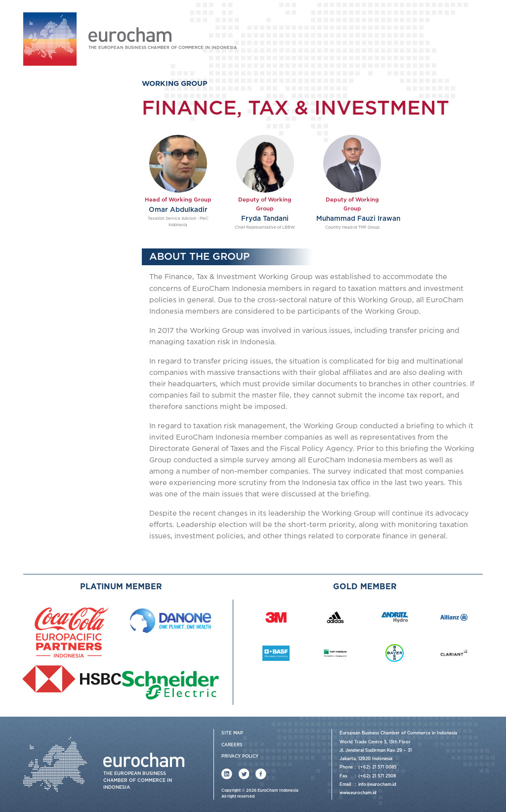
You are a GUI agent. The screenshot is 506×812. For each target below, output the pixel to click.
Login (415, 35)
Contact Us (48, 426)
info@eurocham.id (377, 785)
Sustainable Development (78, 363)
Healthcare (55, 248)
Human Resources (66, 264)
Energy (50, 218)
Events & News (54, 395)
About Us (45, 139)
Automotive (57, 186)
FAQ (476, 35)
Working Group (55, 171)
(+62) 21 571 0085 (377, 767)
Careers (232, 745)
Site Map (232, 733)
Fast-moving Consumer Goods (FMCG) (74, 284)
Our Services (51, 154)
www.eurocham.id (358, 793)
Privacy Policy (240, 756)
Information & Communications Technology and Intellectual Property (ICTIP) (81, 318)
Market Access (61, 348)
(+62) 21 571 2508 (377, 776)
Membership (50, 379)
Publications (50, 411)
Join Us (446, 35)
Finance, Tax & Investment (80, 233)
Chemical (52, 202)
